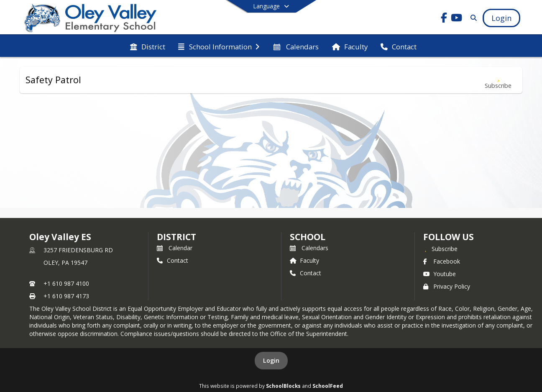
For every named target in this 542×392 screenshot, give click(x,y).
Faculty (304, 260)
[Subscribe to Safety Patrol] (498, 80)
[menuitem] (148, 46)
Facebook (442, 261)
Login (271, 360)
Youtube (440, 274)
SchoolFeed (328, 386)
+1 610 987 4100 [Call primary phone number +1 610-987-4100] (66, 283)
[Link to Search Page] (472, 18)
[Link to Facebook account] (444, 19)
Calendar (175, 248)
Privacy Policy (447, 286)
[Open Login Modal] (501, 18)
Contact (173, 260)
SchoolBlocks (283, 386)
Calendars (309, 248)
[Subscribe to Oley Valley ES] (440, 249)
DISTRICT (176, 237)
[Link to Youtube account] (457, 19)
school (308, 237)
